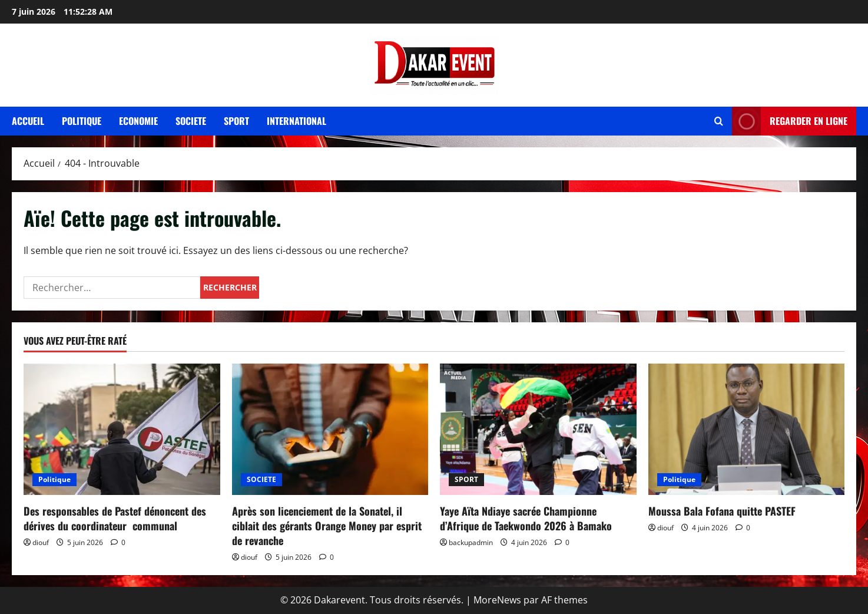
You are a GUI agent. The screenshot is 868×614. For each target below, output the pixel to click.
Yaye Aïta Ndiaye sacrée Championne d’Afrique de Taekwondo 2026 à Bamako (526, 518)
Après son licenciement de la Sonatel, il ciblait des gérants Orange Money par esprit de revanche (327, 526)
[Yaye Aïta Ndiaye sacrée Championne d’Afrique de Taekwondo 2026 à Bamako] (538, 429)
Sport (236, 121)
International (296, 121)
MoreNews (497, 600)
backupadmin (471, 542)
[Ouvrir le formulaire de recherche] (719, 121)
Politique (82, 121)
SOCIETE (261, 479)
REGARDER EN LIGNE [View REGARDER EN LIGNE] (790, 121)
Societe (191, 121)
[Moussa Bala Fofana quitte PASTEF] (747, 429)
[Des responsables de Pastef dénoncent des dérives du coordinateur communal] (122, 429)
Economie (138, 121)
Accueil (28, 121)
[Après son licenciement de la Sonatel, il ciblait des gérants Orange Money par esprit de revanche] (330, 429)
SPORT (466, 479)
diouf (41, 542)
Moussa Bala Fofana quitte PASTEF (722, 511)
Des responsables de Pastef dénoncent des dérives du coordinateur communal (115, 518)
